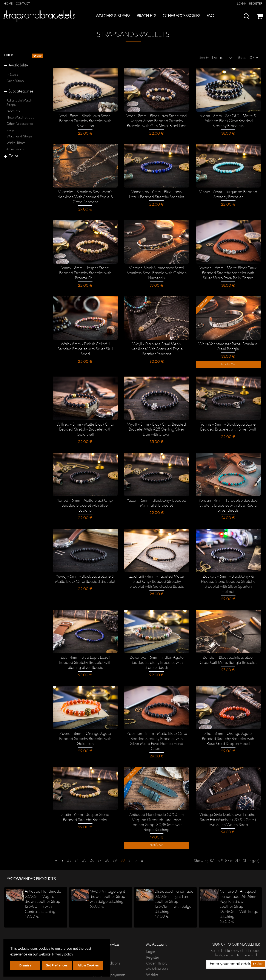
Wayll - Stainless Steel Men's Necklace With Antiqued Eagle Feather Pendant (157, 347)
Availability (18, 65)
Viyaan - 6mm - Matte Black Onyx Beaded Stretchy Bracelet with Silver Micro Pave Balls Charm (228, 272)
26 (92, 843)
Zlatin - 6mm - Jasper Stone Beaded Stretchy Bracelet (85, 801)
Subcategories (21, 92)
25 (84, 843)
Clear (39, 56)
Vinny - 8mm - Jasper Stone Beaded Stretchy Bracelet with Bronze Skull (85, 270)
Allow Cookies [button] (88, 965)
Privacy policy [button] (63, 954)
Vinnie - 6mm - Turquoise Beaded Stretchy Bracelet (228, 194)
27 (100, 843)
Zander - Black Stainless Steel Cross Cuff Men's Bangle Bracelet (228, 650)
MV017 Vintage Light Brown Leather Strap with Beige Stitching (107, 879)
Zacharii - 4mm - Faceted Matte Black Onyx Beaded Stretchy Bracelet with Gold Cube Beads (157, 578)
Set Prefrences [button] (57, 965)
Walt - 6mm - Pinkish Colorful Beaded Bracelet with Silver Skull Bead (85, 347)
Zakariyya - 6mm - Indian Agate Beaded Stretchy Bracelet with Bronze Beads (157, 653)
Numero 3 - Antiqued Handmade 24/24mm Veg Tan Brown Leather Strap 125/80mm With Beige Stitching (239, 886)
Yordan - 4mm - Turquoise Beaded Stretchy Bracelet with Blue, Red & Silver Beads (228, 502)
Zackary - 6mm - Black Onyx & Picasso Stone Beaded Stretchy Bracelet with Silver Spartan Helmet (228, 578)
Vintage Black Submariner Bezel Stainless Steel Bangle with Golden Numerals (157, 272)
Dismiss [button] (25, 965)
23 (69, 843)
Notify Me (228, 363)
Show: (243, 58)
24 (77, 843)
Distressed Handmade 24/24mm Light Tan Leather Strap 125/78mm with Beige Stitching (174, 884)
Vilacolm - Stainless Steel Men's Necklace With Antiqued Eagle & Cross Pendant (85, 197)
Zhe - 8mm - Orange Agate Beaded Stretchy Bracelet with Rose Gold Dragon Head (228, 728)
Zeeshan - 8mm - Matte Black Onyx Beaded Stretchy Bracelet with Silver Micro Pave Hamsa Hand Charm (157, 728)
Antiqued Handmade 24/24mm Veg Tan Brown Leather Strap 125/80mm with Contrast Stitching (43, 884)
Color (13, 156)
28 (107, 843)
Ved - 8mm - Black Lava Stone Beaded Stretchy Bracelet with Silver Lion (85, 121)
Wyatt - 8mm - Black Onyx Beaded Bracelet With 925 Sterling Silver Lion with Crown (157, 427)
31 (130, 843)
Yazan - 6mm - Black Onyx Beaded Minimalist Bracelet (157, 500)
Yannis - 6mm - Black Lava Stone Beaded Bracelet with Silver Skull (228, 424)
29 (115, 843)
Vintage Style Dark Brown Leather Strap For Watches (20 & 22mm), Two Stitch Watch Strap (228, 804)
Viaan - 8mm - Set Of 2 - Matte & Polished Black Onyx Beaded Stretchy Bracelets (228, 121)
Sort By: (197, 58)
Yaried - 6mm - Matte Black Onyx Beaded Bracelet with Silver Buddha (85, 500)
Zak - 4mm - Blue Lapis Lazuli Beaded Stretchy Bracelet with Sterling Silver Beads (85, 653)
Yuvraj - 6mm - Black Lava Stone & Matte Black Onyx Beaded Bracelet (85, 575)
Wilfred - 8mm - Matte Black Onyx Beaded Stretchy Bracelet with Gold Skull (85, 427)
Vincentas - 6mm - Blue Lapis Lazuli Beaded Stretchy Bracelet (157, 194)
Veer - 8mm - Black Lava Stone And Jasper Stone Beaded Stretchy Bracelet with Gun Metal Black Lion (157, 121)
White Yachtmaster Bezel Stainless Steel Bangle (228, 345)
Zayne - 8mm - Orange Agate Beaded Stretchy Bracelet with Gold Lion (85, 728)
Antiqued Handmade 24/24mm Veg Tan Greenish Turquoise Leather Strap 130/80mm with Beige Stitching (157, 806)
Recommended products (31, 861)
